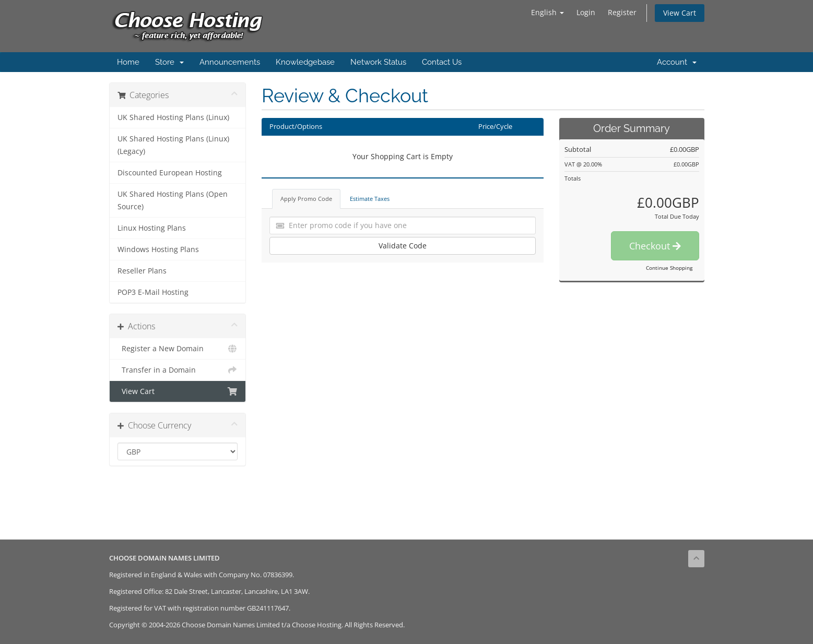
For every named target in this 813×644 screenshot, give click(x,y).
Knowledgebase (305, 62)
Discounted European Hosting (170, 173)
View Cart (680, 13)
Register (622, 12)
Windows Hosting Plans (158, 249)
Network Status (378, 62)
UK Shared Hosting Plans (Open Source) (173, 200)
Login (586, 12)
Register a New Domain (178, 349)
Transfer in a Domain (178, 370)
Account (677, 62)
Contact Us (442, 62)
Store (169, 62)
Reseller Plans (142, 271)
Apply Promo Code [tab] (306, 199)
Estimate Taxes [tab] (370, 199)
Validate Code (403, 246)
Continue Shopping (669, 268)
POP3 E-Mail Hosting (153, 292)
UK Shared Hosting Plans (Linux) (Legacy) (173, 145)
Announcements (230, 62)
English (547, 12)
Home (128, 62)
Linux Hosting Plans (152, 228)
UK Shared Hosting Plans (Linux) (173, 117)
